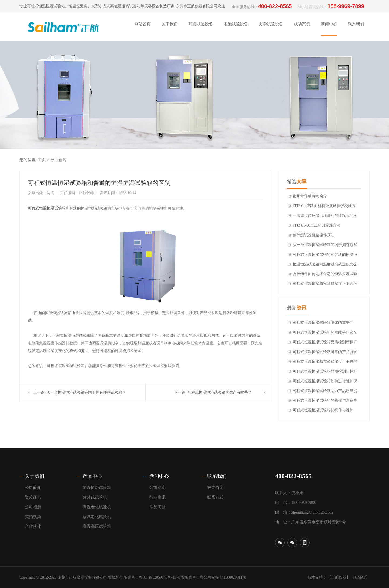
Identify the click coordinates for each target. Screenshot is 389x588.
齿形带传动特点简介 (310, 196)
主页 (42, 160)
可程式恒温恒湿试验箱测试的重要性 (323, 323)
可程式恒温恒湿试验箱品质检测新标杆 (325, 342)
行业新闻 (58, 160)
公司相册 (33, 507)
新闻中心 (159, 476)
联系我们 (217, 476)
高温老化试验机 (97, 507)
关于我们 (35, 476)
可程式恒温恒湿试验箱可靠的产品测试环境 (325, 353)
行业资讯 (157, 497)
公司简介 (33, 487)
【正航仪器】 (339, 577)
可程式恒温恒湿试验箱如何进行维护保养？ (325, 383)
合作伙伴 (33, 526)
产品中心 (92, 476)
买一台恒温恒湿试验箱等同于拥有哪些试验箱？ (86, 392)
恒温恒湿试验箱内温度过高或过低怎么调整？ (325, 266)
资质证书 (33, 497)
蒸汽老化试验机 (97, 517)
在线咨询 (215, 487)
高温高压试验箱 (97, 526)
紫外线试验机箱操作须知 (314, 235)
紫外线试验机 (95, 497)
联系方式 (215, 497)
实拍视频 (33, 517)
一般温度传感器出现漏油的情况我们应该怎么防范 (325, 217)
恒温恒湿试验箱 (97, 487)
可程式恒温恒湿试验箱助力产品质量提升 (325, 392)
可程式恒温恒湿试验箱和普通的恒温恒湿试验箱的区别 (325, 256)
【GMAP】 (360, 577)
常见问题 (157, 507)
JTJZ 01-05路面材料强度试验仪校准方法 (324, 207)
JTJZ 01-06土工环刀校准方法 (317, 225)
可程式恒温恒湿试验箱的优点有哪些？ (220, 392)
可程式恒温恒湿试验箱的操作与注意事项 (325, 402)
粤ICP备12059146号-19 (157, 577)
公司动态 (157, 487)
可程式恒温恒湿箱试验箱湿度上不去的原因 (325, 285)
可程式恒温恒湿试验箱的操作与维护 (323, 410)
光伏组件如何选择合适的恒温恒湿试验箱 (325, 275)
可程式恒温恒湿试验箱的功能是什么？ (325, 332)
